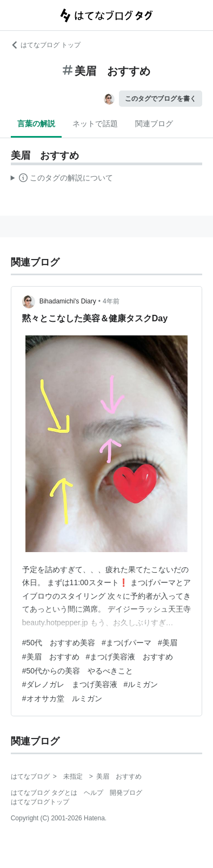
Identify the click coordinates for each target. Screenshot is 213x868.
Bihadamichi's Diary (68, 301)
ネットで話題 (95, 124)
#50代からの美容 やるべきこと (78, 671)
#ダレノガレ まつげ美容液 (70, 684)
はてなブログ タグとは (44, 793)
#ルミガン (141, 684)
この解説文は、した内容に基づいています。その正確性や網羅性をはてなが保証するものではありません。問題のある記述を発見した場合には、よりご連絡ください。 (62, 179)
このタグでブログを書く (161, 99)
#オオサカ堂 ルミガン (62, 698)
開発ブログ (126, 793)
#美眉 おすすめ (51, 657)
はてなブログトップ (40, 802)
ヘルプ (94, 793)
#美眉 (168, 643)
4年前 (111, 301)
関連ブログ (154, 124)
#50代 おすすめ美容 (59, 643)
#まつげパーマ (127, 643)
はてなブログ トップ (46, 45)
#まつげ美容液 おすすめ (130, 657)
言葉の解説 (36, 124)
